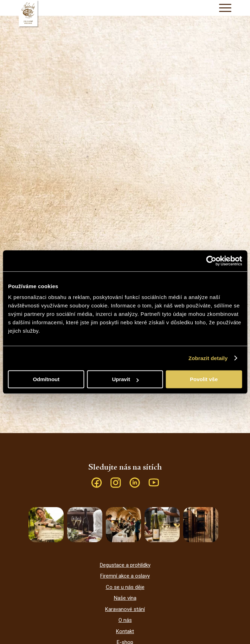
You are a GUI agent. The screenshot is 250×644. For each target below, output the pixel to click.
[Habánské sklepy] (125, 14)
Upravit (125, 379)
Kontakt (125, 631)
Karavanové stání (125, 609)
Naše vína (125, 598)
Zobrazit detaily (208, 358)
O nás (125, 620)
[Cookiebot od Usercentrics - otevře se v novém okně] (211, 261)
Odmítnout (46, 379)
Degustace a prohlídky (125, 565)
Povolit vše (204, 379)
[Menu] (222, 8)
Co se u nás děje (125, 587)
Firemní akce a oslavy (125, 576)
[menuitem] (222, 8)
